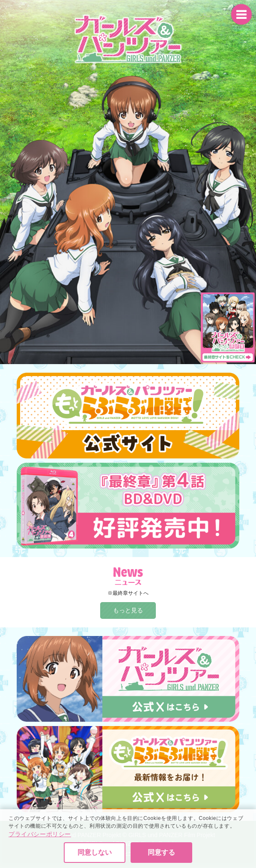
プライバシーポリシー (40, 852)
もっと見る (128, 610)
